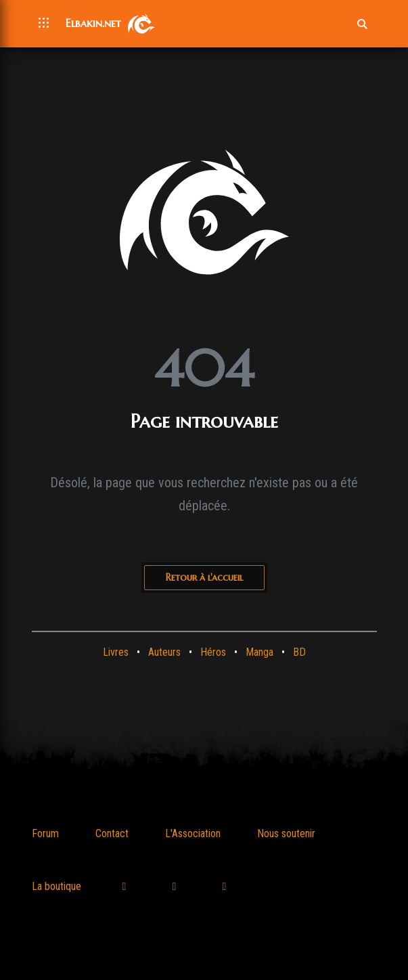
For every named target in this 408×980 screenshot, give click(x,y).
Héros (213, 652)
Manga (259, 652)
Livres (116, 652)
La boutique (56, 886)
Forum (45, 833)
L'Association (193, 833)
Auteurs (164, 652)
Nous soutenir (286, 833)
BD (299, 652)
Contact (112, 833)
